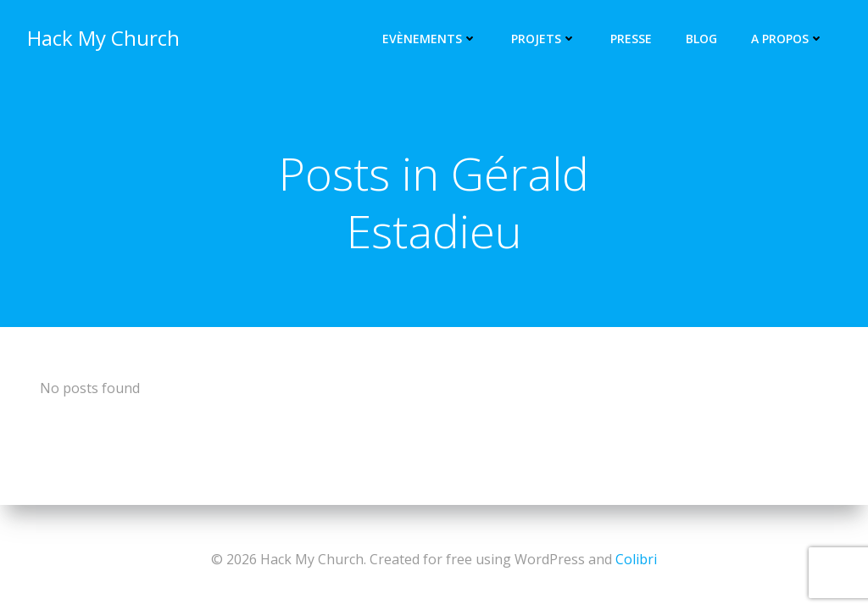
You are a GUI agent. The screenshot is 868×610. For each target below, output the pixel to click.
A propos (787, 39)
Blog (701, 39)
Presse (631, 39)
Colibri (636, 559)
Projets (544, 39)
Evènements (430, 39)
